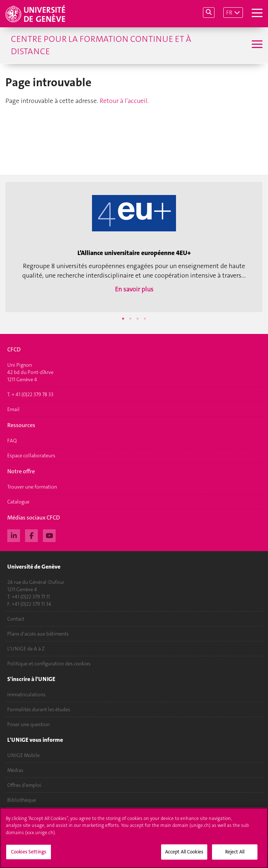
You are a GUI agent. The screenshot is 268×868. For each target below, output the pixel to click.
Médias (15, 770)
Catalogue (18, 502)
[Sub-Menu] (256, 45)
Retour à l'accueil (123, 101)
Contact (16, 619)
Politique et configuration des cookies (49, 664)
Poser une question (29, 724)
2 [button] (131, 319)
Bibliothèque (22, 800)
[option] (134, 247)
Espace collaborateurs (31, 455)
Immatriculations (26, 694)
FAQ (12, 441)
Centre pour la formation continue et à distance (101, 45)
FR (229, 13)
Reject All (235, 855)
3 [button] (138, 319)
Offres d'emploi (24, 785)
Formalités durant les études (39, 709)
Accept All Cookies (184, 855)
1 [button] (123, 319)
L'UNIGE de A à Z (26, 649)
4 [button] (145, 319)
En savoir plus (134, 289)
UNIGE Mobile (23, 755)
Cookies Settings (29, 855)
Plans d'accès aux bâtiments (38, 634)
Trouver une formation (32, 487)
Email (13, 409)
